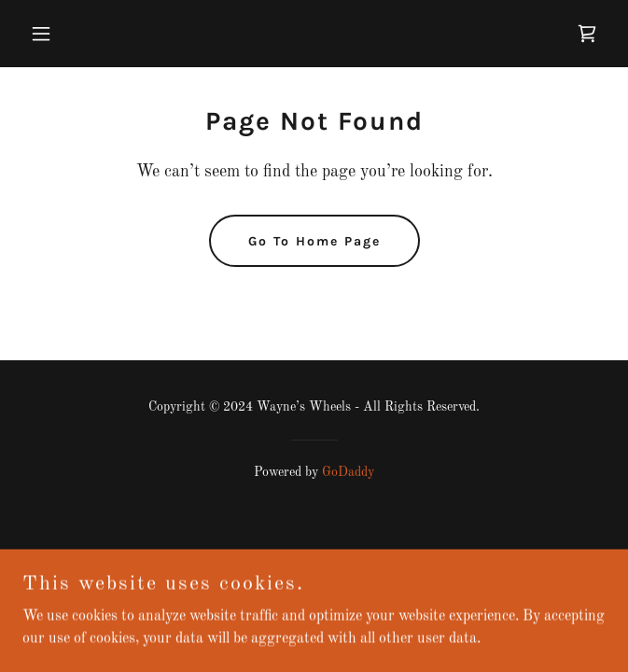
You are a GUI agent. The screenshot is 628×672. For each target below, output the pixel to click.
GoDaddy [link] (348, 472)
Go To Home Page (314, 241)
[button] (66, 34)
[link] (587, 34)
